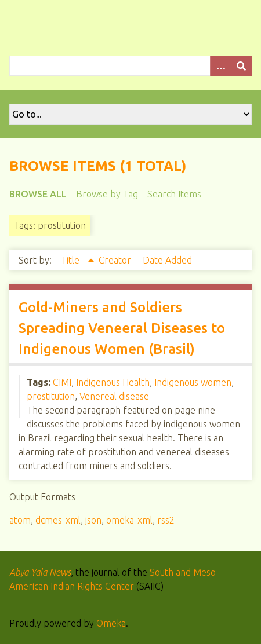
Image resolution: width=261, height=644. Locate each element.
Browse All (38, 194)
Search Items (174, 194)
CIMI (62, 382)
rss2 (166, 520)
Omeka (111, 623)
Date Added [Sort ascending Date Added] (167, 260)
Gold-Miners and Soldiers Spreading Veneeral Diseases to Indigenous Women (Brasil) (122, 328)
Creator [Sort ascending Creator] (116, 260)
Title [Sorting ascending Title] (71, 260)
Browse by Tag (107, 194)
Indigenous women (193, 382)
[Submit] (241, 66)
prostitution (51, 396)
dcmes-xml (58, 520)
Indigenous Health (113, 382)
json (93, 520)
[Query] (130, 66)
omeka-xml (129, 520)
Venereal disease (114, 396)
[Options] (220, 66)
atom (20, 520)
